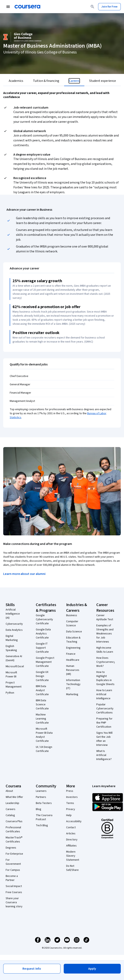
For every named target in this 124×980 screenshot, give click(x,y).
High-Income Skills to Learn (105, 650)
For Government (13, 862)
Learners (41, 791)
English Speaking (11, 648)
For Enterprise (14, 854)
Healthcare (73, 660)
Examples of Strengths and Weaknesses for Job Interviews (105, 634)
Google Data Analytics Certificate (43, 634)
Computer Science (72, 623)
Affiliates (71, 846)
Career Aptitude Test (105, 617)
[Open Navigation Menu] (8, 7)
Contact (71, 827)
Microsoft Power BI (11, 675)
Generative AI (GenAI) (14, 658)
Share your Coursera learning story (14, 902)
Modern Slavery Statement (73, 856)
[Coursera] (27, 7)
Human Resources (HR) (73, 670)
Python (10, 693)
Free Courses (14, 892)
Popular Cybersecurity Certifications (105, 709)
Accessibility (74, 821)
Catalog (10, 815)
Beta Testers (44, 803)
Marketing (72, 694)
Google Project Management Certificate (45, 662)
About (9, 791)
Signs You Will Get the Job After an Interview (104, 739)
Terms (70, 803)
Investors (72, 797)
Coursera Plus (14, 821)
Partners (41, 797)
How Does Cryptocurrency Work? (106, 662)
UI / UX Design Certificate (44, 749)
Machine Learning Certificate (42, 719)
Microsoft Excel (15, 666)
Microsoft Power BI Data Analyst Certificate (44, 735)
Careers (11, 809)
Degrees (11, 848)
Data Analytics (14, 630)
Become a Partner (12, 878)
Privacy (71, 809)
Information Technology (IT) (73, 684)
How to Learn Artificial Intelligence (104, 694)
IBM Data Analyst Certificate (42, 690)
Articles (71, 834)
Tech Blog (42, 825)
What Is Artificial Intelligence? (104, 755)
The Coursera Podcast (44, 817)
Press (70, 791)
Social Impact (14, 886)
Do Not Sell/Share (72, 868)
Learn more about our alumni (24, 574)
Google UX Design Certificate (42, 676)
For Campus (13, 870)
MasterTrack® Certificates (14, 840)
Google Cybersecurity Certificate (44, 619)
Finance (71, 654)
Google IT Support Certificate (42, 648)
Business (72, 615)
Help (69, 815)
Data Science (74, 632)
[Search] (92, 7)
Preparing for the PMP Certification (104, 723)
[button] (92, 969)
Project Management (14, 685)
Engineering (73, 648)
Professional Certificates (13, 829)
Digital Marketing (12, 638)
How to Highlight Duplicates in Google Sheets (105, 678)
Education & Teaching (73, 640)
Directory (72, 840)
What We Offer (14, 797)
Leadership (12, 803)
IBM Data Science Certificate (42, 705)
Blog (39, 809)
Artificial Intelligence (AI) (13, 614)
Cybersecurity (14, 624)
